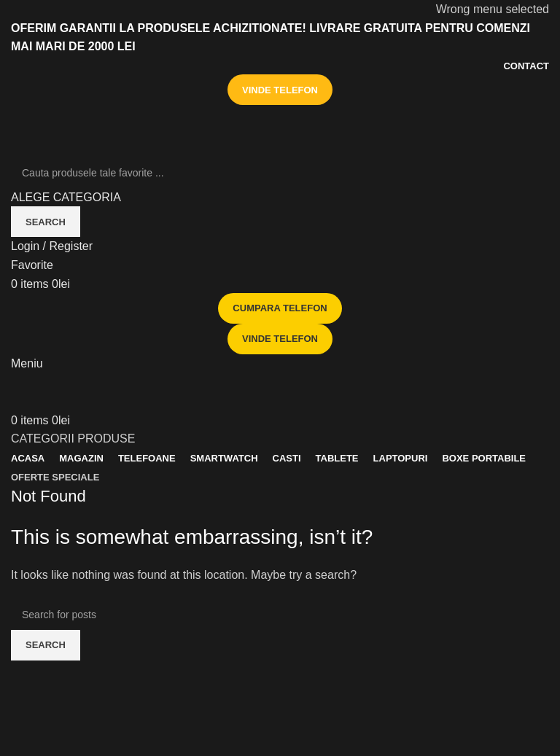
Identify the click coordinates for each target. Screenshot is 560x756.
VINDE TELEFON (280, 90)
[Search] (280, 173)
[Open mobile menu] (27, 363)
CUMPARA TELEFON (280, 308)
